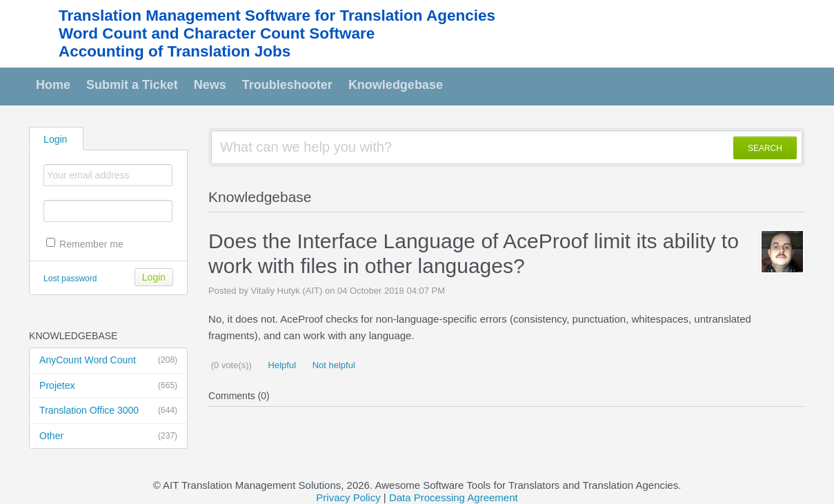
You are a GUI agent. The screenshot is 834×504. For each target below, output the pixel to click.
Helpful (281, 365)
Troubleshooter (287, 85)
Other (108, 436)
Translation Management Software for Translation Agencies (277, 16)
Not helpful (332, 365)
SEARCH (765, 148)
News (210, 85)
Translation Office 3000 (108, 411)
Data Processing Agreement (454, 497)
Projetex (108, 386)
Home (53, 85)
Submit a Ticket (132, 85)
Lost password (70, 279)
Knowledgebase (396, 85)
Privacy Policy (348, 497)
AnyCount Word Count (108, 361)
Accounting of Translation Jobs (175, 51)
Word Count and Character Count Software (217, 33)
